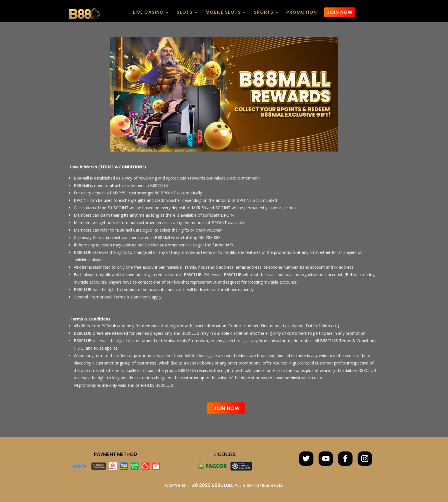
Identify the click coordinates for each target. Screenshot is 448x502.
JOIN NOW (340, 12)
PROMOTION (302, 13)
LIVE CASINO (148, 13)
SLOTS (185, 13)
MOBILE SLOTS (223, 13)
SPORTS (264, 13)
